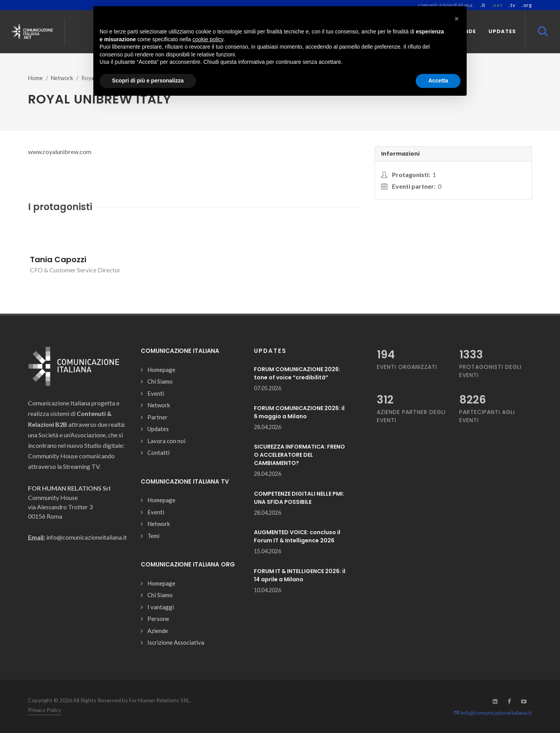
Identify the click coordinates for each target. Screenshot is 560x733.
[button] (457, 19)
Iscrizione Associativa (176, 642)
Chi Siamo (160, 381)
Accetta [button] (438, 81)
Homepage (161, 370)
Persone (158, 619)
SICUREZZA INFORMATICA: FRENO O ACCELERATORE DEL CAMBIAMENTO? (299, 455)
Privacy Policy (45, 710)
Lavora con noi (166, 441)
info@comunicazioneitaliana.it (493, 713)
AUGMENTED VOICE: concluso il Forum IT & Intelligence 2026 (297, 536)
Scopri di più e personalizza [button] (148, 81)
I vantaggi (161, 607)
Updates (158, 429)
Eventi (156, 393)
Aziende (158, 631)
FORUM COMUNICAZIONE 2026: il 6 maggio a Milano (299, 412)
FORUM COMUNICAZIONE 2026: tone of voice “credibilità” (297, 373)
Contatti (158, 452)
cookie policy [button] (208, 39)
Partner (157, 417)
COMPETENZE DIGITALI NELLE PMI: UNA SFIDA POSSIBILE (299, 498)
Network (62, 78)
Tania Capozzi (58, 260)
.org (527, 5)
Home (35, 78)
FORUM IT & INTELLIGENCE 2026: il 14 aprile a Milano (300, 575)
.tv (512, 5)
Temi (153, 536)
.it (483, 5)
